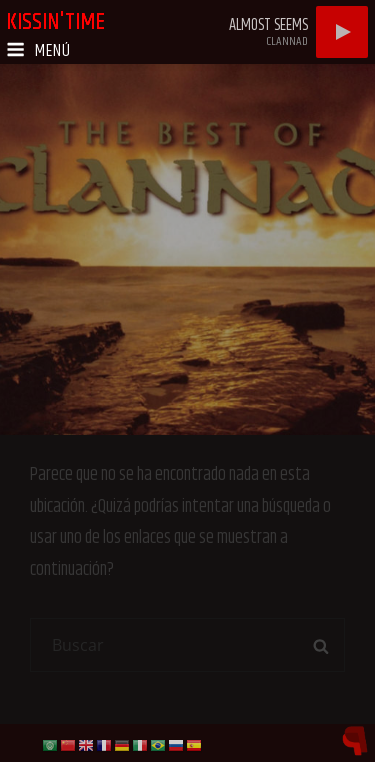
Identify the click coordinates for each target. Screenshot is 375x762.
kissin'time (55, 22)
